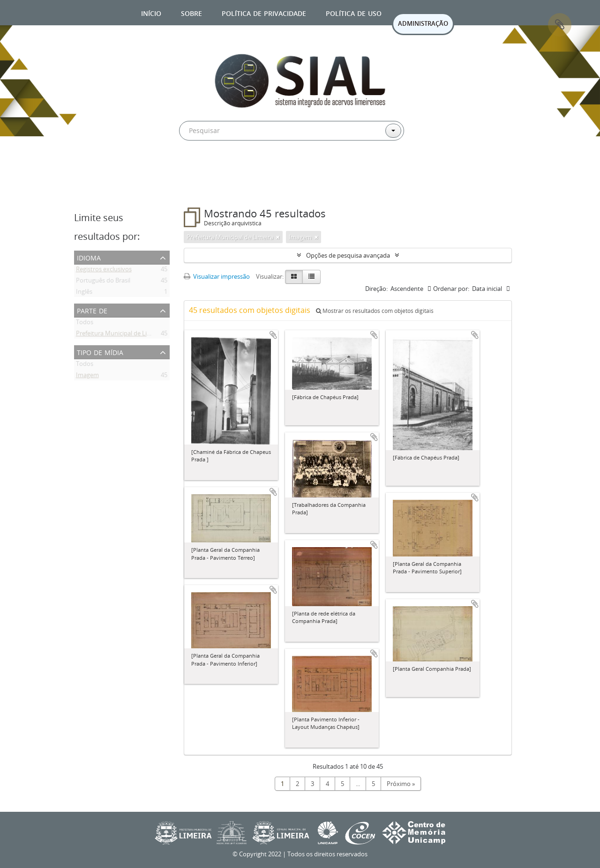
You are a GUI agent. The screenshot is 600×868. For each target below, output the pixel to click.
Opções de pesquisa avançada (348, 255)
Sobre (191, 12)
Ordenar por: (451, 289)
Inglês (84, 293)
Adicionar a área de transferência (273, 335)
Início (151, 12)
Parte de (92, 310)
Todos (85, 324)
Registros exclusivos (104, 271)
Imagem (87, 377)
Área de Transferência (560, 25)
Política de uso (354, 12)
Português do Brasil (103, 282)
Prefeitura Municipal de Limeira (119, 335)
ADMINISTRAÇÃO (423, 23)
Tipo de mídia (100, 352)
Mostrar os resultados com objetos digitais (375, 311)
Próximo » (401, 784)
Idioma (89, 257)
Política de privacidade (264, 12)
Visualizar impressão (217, 276)
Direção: (376, 289)
